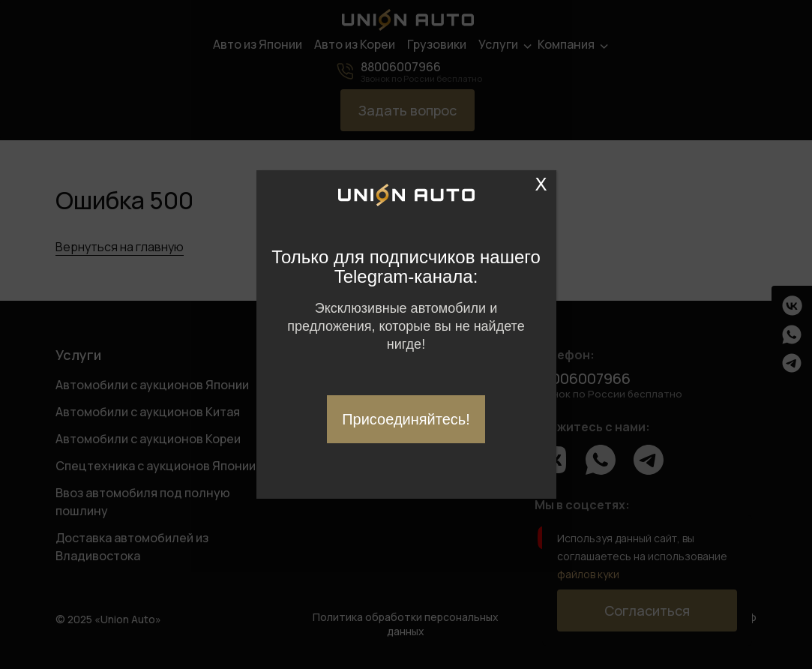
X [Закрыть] (541, 185)
